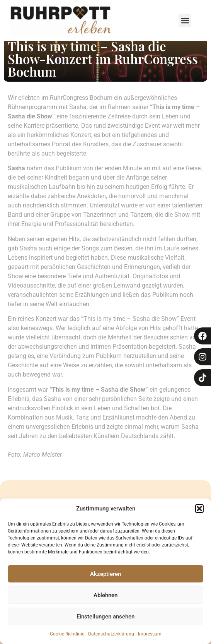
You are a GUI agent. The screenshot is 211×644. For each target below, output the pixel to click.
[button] (199, 509)
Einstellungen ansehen (105, 617)
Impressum (150, 634)
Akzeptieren (105, 574)
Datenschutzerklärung (111, 634)
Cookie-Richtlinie (67, 634)
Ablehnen (105, 595)
